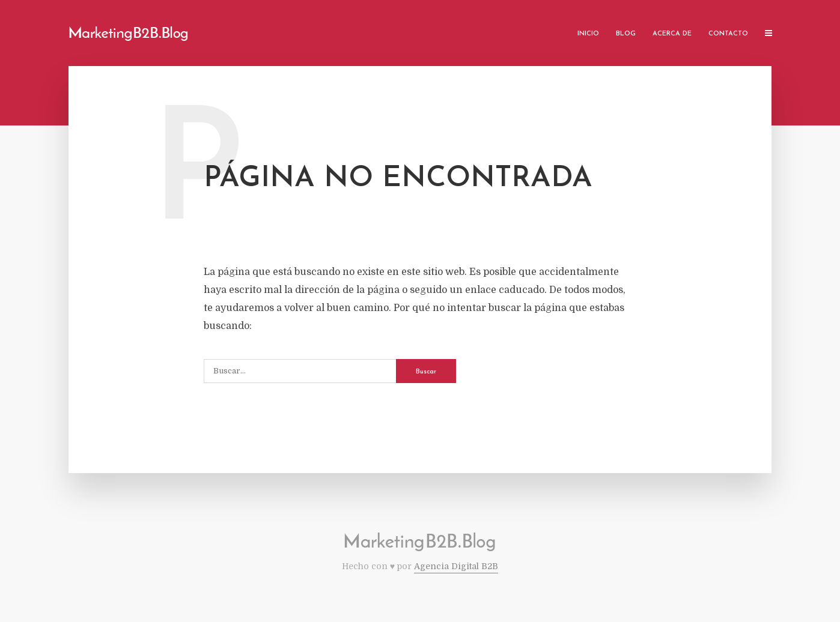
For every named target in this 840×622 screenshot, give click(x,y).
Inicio (588, 34)
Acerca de (672, 34)
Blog (626, 34)
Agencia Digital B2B (456, 566)
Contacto (728, 34)
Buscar (426, 372)
